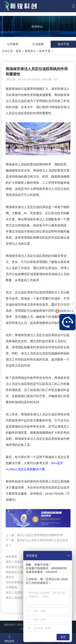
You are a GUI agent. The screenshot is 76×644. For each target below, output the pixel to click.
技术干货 (63, 44)
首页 (19, 51)
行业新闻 (38, 44)
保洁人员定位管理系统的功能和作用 (40, 535)
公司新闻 (13, 44)
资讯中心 (30, 51)
